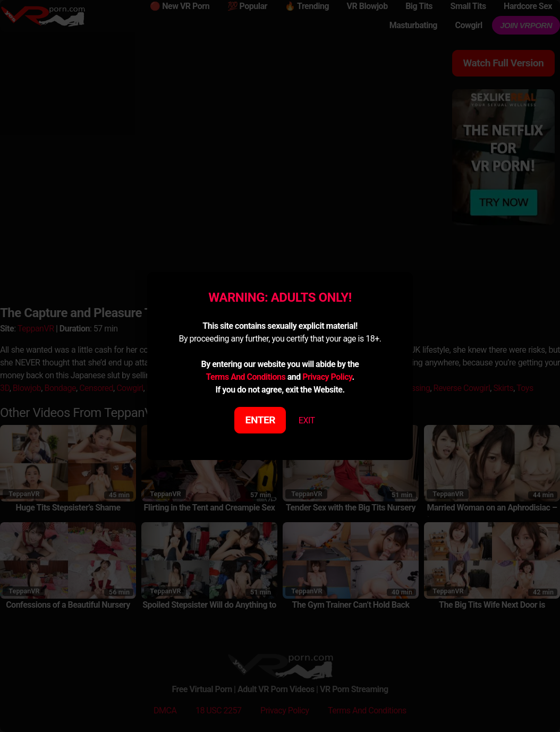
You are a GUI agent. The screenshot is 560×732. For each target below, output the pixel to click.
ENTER (261, 420)
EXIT (307, 420)
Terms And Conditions (245, 377)
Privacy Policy (327, 377)
